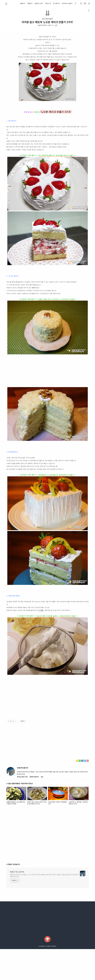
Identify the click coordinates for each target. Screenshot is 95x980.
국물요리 (22, 3)
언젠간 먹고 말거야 (17, 903)
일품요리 (30, 3)
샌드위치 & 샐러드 (67, 3)
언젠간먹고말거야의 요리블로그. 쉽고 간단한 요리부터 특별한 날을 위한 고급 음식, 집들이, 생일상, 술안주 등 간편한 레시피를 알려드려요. (44, 907)
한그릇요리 (56, 3)
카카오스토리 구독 (22, 808)
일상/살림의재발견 (47, 19)
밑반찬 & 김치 (39, 3)
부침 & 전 (48, 3)
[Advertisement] (26, 49)
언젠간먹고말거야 (42, 25)
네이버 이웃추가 (34, 808)
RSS (42, 808)
